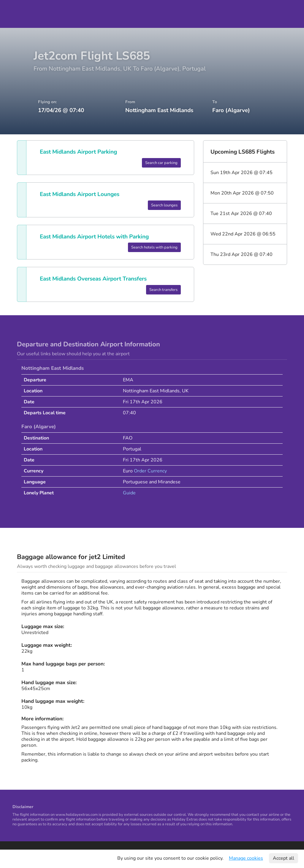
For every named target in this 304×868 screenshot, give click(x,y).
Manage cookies (246, 858)
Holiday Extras (21, 14)
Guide (129, 493)
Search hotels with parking (154, 247)
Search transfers (163, 290)
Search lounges (164, 205)
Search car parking (161, 163)
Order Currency (150, 471)
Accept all (284, 858)
